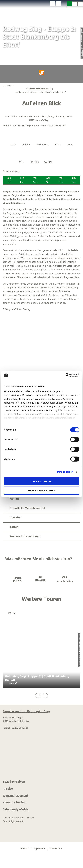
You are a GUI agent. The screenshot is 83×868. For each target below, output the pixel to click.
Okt (48, 182)
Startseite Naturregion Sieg (40, 89)
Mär (35, 178)
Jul (9, 182)
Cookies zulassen (41, 481)
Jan (9, 178)
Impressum (39, 849)
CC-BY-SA (79, 662)
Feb (22, 178)
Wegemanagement (15, 796)
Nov (61, 182)
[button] (53, 4)
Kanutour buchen (14, 803)
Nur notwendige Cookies (41, 491)
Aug (22, 182)
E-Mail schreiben (14, 782)
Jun (74, 178)
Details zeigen (65, 472)
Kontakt (25, 849)
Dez (74, 182)
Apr (48, 178)
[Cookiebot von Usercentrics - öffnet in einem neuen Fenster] (65, 375)
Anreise (8, 789)
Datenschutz (56, 849)
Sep (35, 182)
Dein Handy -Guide (15, 810)
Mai (61, 178)
